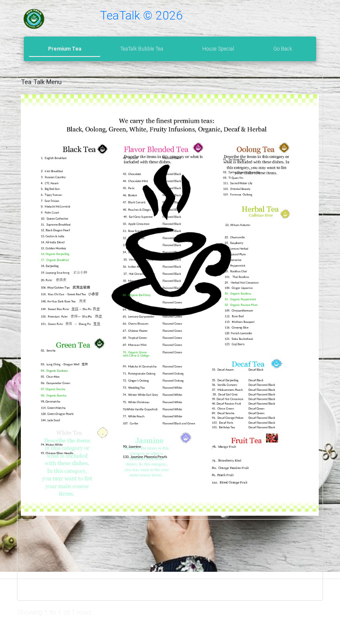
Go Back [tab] (283, 49)
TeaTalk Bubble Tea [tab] (142, 49)
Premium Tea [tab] (65, 49)
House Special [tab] (218, 49)
